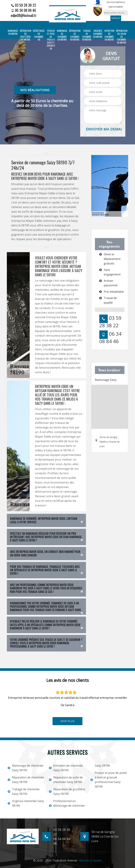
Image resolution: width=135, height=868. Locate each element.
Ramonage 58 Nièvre (13, 32)
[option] (67, 699)
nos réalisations (35, 90)
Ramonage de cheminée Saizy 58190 (26, 768)
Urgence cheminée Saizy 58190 (26, 803)
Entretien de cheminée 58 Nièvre (109, 35)
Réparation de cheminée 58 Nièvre (75, 35)
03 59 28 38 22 (24, 5)
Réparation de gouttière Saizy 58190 (67, 791)
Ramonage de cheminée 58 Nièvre (62, 35)
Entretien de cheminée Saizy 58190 (66, 768)
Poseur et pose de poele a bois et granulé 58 (51, 40)
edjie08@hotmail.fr (24, 15)
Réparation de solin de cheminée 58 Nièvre (122, 37)
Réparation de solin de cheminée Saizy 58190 (66, 780)
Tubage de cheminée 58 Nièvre (87, 35)
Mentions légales (91, 860)
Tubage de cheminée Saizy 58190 (24, 791)
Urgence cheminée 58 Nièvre (98, 34)
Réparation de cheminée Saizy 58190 (26, 780)
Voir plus (67, 721)
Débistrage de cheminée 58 (39, 35)
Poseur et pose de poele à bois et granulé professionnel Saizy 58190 (109, 780)
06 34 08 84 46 (24, 10)
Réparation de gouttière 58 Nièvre (25, 35)
